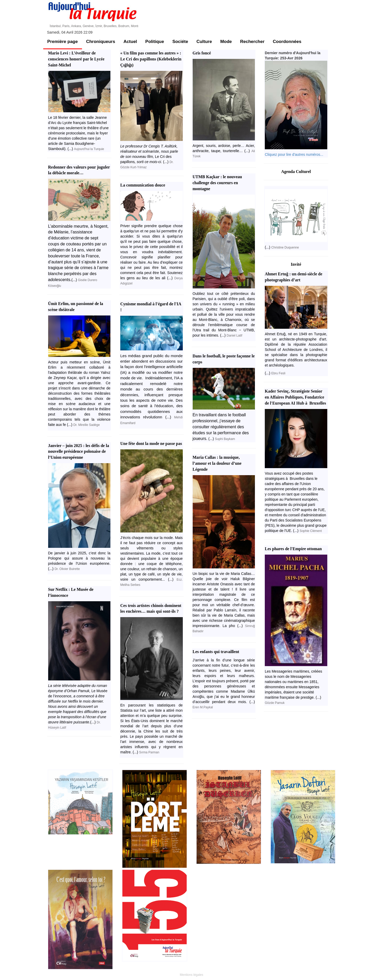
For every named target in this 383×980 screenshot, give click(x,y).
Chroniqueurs (101, 42)
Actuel (130, 42)
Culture (204, 42)
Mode (226, 42)
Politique (155, 42)
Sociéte (180, 42)
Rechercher (252, 42)
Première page (63, 42)
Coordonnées (287, 42)
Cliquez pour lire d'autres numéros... (294, 154)
